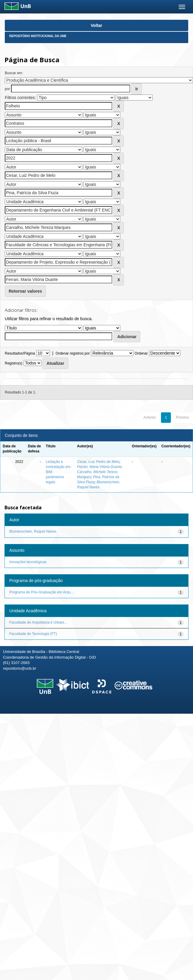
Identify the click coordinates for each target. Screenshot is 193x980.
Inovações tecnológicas (28, 562)
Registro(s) (14, 363)
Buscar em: (14, 73)
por (7, 89)
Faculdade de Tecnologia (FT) (33, 634)
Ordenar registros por (73, 353)
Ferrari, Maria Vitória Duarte (99, 467)
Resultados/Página (20, 353)
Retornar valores (25, 291)
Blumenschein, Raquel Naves (33, 531)
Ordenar (141, 353)
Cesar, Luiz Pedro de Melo (98, 462)
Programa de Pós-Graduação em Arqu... (41, 592)
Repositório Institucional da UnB (38, 36)
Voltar (96, 25)
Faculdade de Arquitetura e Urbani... (38, 622)
